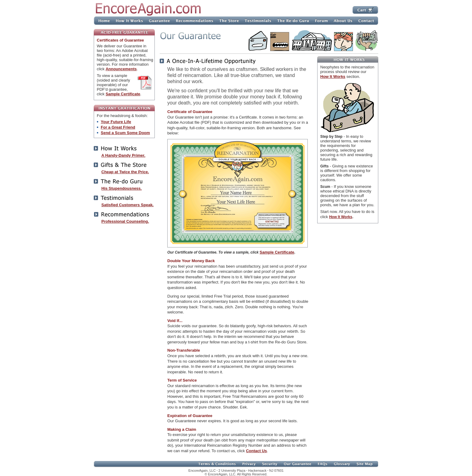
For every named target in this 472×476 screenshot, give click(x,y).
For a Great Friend (118, 127)
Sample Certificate (123, 94)
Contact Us (257, 451)
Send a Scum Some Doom (125, 133)
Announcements (121, 69)
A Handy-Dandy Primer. (123, 155)
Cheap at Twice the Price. (125, 172)
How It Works (333, 77)
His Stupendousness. (122, 188)
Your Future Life (116, 122)
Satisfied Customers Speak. (127, 205)
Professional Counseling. (125, 221)
